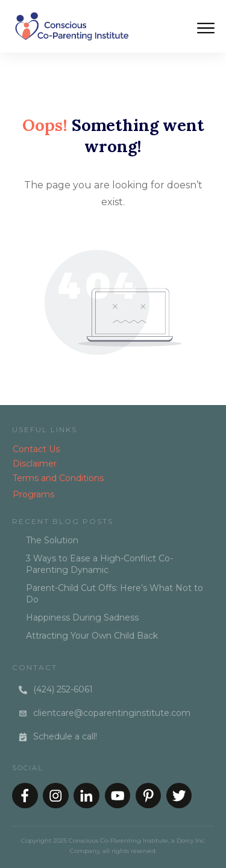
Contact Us (36, 449)
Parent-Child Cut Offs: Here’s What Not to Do (115, 594)
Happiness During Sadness (82, 617)
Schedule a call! (65, 736)
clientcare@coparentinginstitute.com (112, 713)
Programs (33, 494)
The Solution (52, 540)
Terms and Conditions (58, 478)
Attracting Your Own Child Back (92, 636)
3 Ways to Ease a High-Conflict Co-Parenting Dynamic (99, 564)
